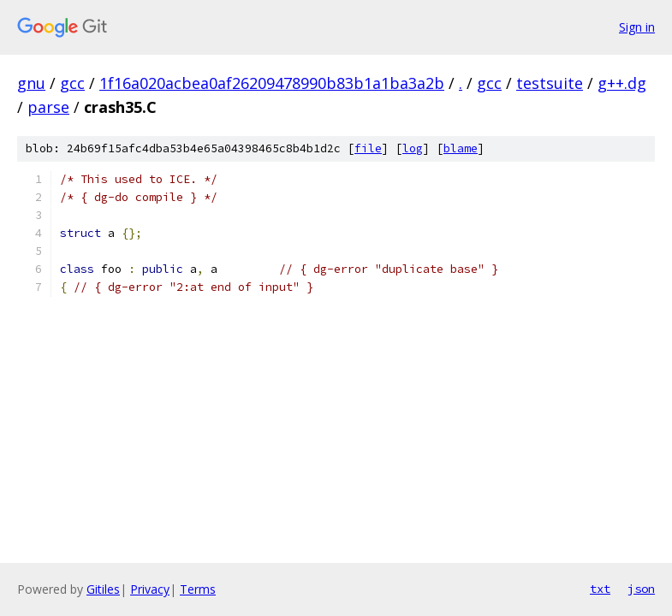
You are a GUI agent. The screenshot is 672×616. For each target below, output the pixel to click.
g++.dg (622, 83)
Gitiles (103, 589)
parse (48, 107)
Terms (198, 589)
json (641, 589)
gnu (31, 83)
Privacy (150, 589)
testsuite (550, 83)
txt (600, 589)
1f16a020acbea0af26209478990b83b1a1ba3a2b (272, 83)
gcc (72, 83)
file (368, 148)
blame (461, 148)
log (413, 148)
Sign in (637, 27)
